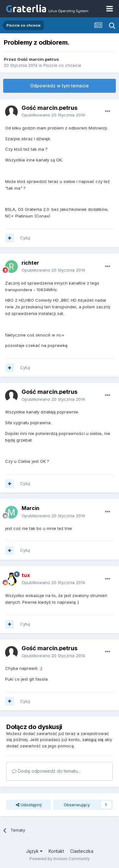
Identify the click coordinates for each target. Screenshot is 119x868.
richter (30, 263)
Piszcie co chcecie (62, 65)
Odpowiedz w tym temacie (60, 86)
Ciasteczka (82, 851)
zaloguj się (93, 739)
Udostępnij (29, 805)
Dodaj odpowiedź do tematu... (46, 771)
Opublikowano (53, 115)
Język (34, 851)
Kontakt (56, 851)
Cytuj (25, 238)
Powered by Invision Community (60, 859)
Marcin (30, 508)
